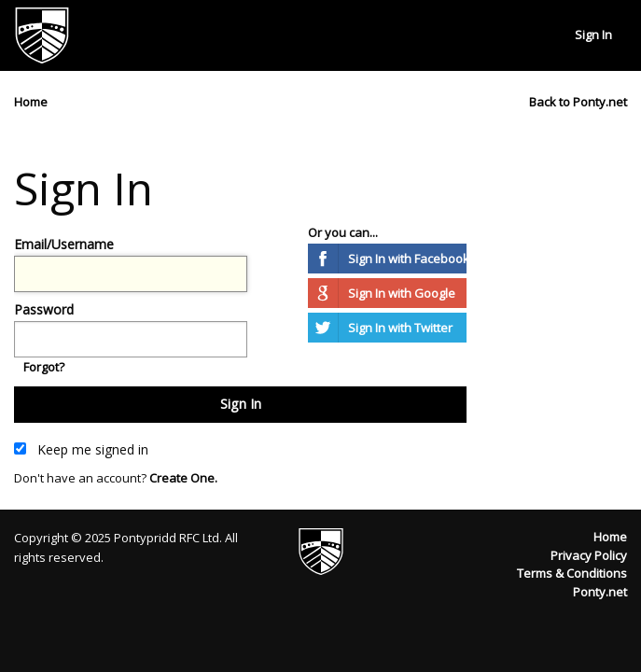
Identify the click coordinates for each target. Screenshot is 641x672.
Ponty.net (600, 592)
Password (44, 309)
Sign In (593, 35)
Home (610, 537)
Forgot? (44, 367)
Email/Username (64, 244)
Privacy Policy (589, 555)
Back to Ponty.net (578, 102)
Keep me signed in (81, 449)
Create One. (183, 478)
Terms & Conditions (572, 573)
